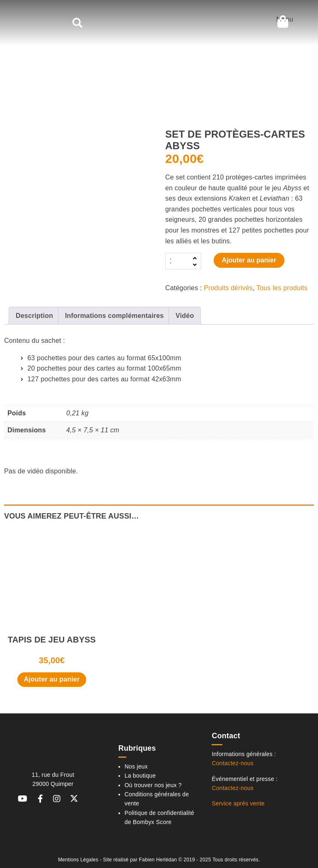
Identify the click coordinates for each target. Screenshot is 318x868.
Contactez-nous (232, 763)
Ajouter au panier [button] (52, 679)
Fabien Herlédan (158, 860)
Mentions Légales (78, 860)
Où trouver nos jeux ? (153, 785)
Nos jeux (136, 766)
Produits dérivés (228, 288)
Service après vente (238, 803)
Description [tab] (34, 316)
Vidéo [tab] (185, 316)
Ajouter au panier (249, 260)
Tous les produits (282, 288)
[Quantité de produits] (178, 261)
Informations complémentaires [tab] (114, 316)
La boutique (140, 776)
